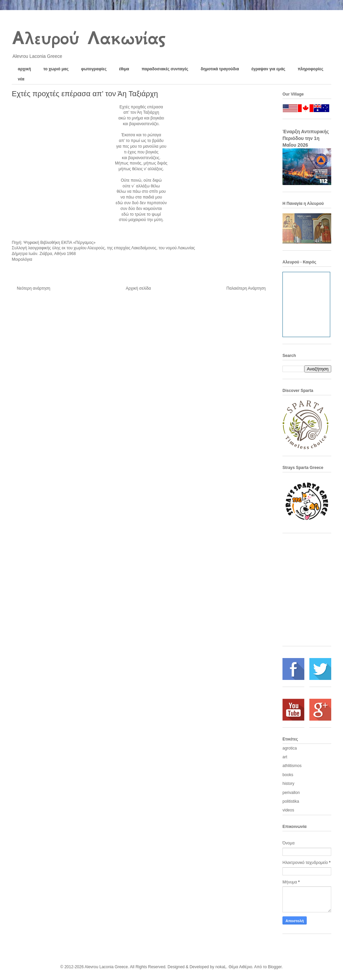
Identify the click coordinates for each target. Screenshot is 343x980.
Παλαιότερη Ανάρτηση (246, 288)
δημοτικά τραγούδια (220, 69)
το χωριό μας (56, 69)
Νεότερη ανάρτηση (33, 288)
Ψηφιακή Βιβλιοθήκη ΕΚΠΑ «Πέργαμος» (60, 243)
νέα (21, 79)
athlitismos (292, 766)
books (288, 775)
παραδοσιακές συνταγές (165, 69)
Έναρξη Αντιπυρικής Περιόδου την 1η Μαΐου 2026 (306, 138)
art (285, 757)
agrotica (290, 748)
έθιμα (124, 69)
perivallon (291, 793)
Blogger (275, 967)
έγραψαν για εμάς (269, 69)
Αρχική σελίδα (138, 288)
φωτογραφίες (94, 69)
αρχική (24, 69)
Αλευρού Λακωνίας (88, 38)
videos (288, 810)
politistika (291, 801)
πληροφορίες (310, 69)
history (288, 784)
